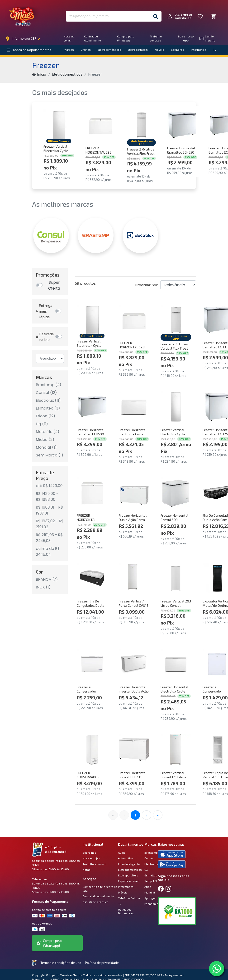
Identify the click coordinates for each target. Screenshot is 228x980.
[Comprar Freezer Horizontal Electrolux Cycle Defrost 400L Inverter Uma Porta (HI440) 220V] (176, 664)
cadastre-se (183, 18)
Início (39, 74)
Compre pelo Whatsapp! (50, 943)
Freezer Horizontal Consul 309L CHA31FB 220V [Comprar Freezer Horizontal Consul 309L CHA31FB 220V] (174, 517)
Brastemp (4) (49, 385)
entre (184, 15)
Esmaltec (151, 875)
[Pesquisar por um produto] (108, 16)
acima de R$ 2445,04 (48, 552)
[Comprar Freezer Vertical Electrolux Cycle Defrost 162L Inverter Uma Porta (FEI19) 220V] (59, 125)
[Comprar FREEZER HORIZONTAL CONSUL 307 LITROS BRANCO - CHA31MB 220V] (92, 492)
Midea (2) (45, 440)
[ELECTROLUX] (140, 235)
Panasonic (151, 904)
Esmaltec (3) (48, 408)
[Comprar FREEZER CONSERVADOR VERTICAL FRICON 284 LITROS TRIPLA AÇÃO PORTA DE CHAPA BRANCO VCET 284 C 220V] (92, 750)
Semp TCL (151, 881)
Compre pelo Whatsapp (126, 38)
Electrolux (151, 864)
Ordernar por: (147, 285)
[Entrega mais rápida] (60, 311)
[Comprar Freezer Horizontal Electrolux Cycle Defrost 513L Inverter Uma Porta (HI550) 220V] (134, 407)
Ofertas (86, 50)
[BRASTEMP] (96, 235)
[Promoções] (50, 285)
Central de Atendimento (93, 38)
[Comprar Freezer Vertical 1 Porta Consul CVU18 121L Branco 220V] (134, 578)
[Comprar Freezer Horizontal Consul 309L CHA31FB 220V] (176, 492)
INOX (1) (43, 587)
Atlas (148, 887)
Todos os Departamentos (29, 50)
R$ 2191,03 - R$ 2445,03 (49, 538)
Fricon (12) (45, 416)
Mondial (150, 892)
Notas (87, 870)
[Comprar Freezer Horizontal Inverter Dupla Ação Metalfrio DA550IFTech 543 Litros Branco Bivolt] (134, 664)
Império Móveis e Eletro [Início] (23, 16)
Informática (199, 50)
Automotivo (126, 858)
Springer (150, 898)
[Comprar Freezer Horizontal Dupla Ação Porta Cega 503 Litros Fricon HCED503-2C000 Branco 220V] (134, 492)
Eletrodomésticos (109, 50)
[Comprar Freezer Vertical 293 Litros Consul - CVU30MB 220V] (176, 578)
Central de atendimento (98, 896)
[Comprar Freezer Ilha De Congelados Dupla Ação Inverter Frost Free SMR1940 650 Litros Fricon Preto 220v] (92, 578)
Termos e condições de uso (61, 963)
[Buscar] (156, 16)
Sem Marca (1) (50, 455)
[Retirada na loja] (60, 337)
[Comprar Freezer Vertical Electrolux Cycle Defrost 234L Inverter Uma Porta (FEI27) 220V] (176, 407)
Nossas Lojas (69, 38)
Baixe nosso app (186, 39)
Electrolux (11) (48, 400)
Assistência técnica (95, 902)
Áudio (122, 852)
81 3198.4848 (56, 852)
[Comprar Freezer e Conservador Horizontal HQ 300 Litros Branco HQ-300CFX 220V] (92, 664)
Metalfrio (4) (48, 432)
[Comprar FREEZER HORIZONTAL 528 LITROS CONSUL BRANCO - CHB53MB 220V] (100, 125)
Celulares (178, 50)
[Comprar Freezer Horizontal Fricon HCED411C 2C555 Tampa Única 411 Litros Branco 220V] (134, 750)
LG (146, 870)
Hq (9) (42, 424)
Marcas (69, 50)
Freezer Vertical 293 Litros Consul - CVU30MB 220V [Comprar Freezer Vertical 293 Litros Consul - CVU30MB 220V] (176, 603)
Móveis (159, 50)
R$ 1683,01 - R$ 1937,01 (49, 510)
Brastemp (151, 852)
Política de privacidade (102, 963)
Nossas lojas (91, 858)
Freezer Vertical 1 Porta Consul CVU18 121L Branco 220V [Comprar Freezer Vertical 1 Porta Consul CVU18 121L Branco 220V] (134, 603)
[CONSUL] (51, 235)
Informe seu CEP (24, 39)
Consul (149, 858)
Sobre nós (89, 852)
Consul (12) (46, 393)
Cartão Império (207, 38)
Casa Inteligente (129, 864)
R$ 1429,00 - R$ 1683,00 (47, 497)
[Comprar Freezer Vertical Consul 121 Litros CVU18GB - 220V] (176, 750)
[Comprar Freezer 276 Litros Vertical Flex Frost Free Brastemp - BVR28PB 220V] (141, 125)
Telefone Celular (129, 898)
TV (215, 50)
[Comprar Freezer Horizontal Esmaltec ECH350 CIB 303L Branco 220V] (182, 125)
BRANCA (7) (47, 579)
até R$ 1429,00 (49, 486)
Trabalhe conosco (156, 38)
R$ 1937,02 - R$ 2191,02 (50, 524)
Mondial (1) (46, 447)
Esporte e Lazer (128, 881)
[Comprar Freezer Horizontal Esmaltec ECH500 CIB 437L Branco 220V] (92, 407)
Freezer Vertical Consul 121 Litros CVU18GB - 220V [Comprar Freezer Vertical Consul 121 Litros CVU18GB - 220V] (173, 775)
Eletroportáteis (138, 50)
